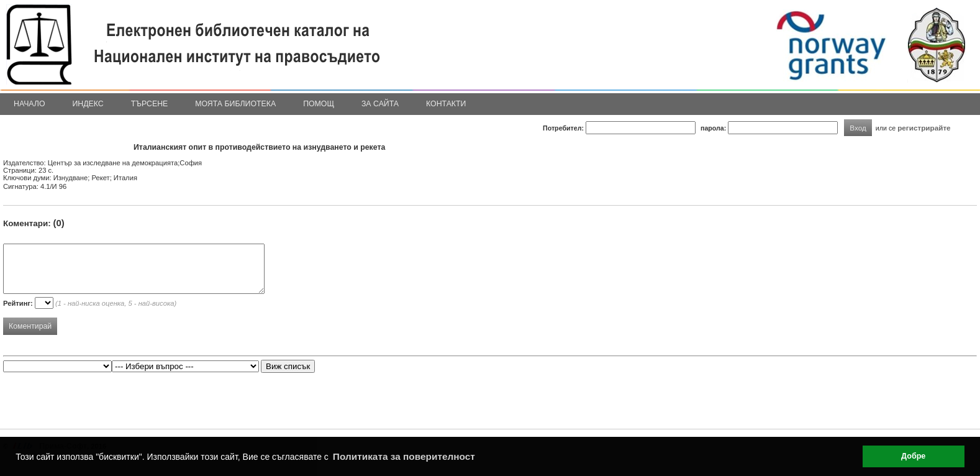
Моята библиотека (235, 104)
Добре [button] (913, 456)
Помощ (319, 104)
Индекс (88, 104)
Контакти (446, 104)
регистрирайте (924, 128)
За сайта (380, 104)
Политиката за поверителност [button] (404, 456)
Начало (29, 104)
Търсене (150, 104)
